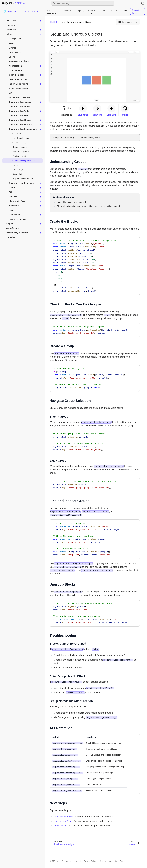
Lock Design (60, 824)
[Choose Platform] (10, 12)
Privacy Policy (90, 860)
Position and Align (63, 820)
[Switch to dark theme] (142, 3)
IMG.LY (55, 860)
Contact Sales (135, 12)
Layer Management (64, 815)
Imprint (78, 860)
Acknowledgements (108, 860)
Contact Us (66, 860)
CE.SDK (53, 22)
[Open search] (83, 3)
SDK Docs (20, 3)
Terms (123, 860)
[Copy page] (125, 22)
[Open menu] (137, 22)
